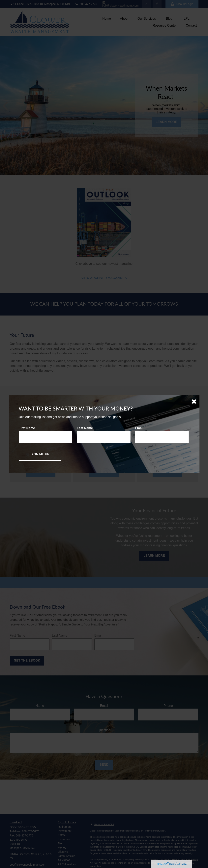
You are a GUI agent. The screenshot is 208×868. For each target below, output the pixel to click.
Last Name (85, 428)
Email (139, 428)
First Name (27, 428)
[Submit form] (40, 454)
